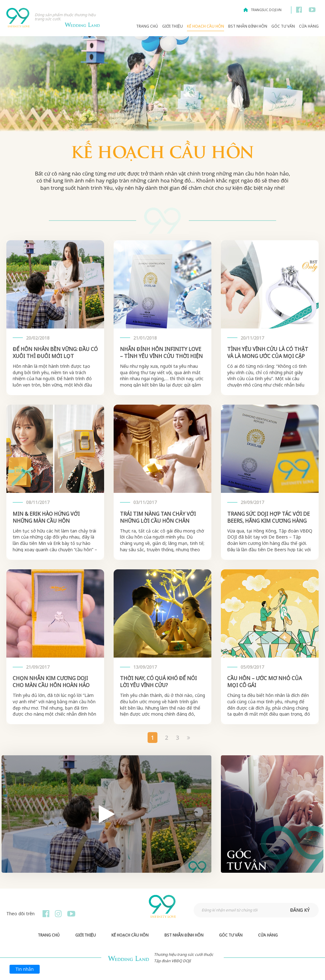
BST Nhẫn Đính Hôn (248, 26)
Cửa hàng (309, 26)
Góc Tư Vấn (283, 26)
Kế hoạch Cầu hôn (206, 26)
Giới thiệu (172, 26)
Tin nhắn (25, 969)
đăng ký (300, 910)
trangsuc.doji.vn (266, 10)
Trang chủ (147, 26)
